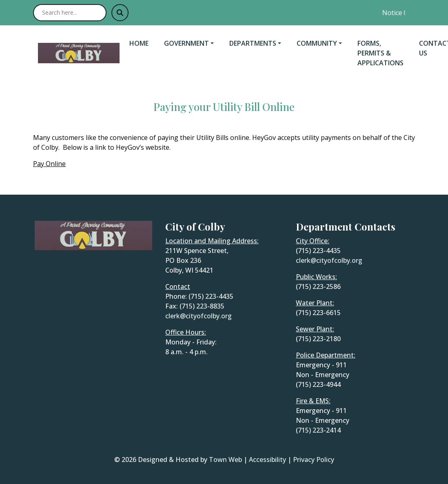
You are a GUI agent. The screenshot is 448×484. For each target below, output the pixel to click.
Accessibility (267, 460)
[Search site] (70, 13)
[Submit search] (120, 13)
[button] (193, 43)
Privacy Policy (314, 460)
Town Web (225, 460)
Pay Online (49, 164)
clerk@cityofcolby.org (198, 316)
